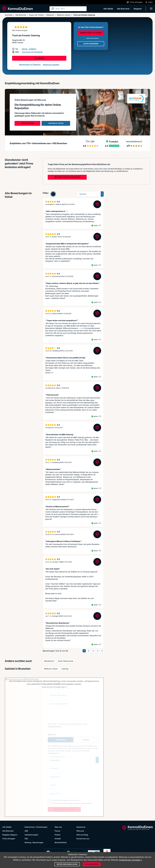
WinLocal (80, 831)
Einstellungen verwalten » (130, 860)
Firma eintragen (9, 839)
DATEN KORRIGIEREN (91, 44)
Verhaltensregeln (31, 835)
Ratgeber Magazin (10, 835)
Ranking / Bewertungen (34, 842)
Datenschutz (30, 827)
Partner (58, 835)
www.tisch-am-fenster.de (32, 52)
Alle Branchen (123, 9)
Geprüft (96, 226)
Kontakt (58, 839)
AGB (26, 831)
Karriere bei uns (83, 839)
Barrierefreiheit (61, 842)
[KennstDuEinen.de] (18, 9)
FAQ (26, 839)
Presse (57, 831)
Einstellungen (42, 827)
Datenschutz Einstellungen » (54, 687)
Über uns (58, 827)
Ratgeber (138, 9)
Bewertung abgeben (51, 65)
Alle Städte (108, 9)
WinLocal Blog (82, 835)
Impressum (81, 827)
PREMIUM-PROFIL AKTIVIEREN (91, 33)
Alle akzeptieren (92, 864)
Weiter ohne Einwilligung (67, 864)
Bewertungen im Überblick (30, 64)
